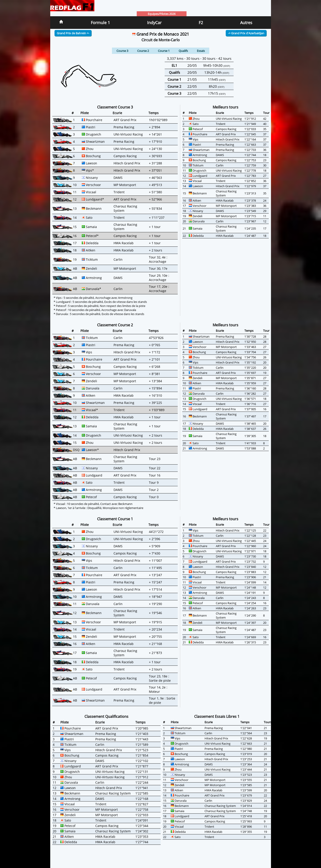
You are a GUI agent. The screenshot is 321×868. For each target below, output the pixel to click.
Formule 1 (100, 23)
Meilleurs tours (225, 107)
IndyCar (154, 23)
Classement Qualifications (106, 716)
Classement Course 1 (115, 519)
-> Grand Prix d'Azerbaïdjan (246, 33)
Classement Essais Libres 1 (217, 716)
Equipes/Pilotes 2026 (162, 14)
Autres (246, 23)
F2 (201, 23)
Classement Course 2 (115, 325)
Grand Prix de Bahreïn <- (73, 33)
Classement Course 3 (115, 107)
